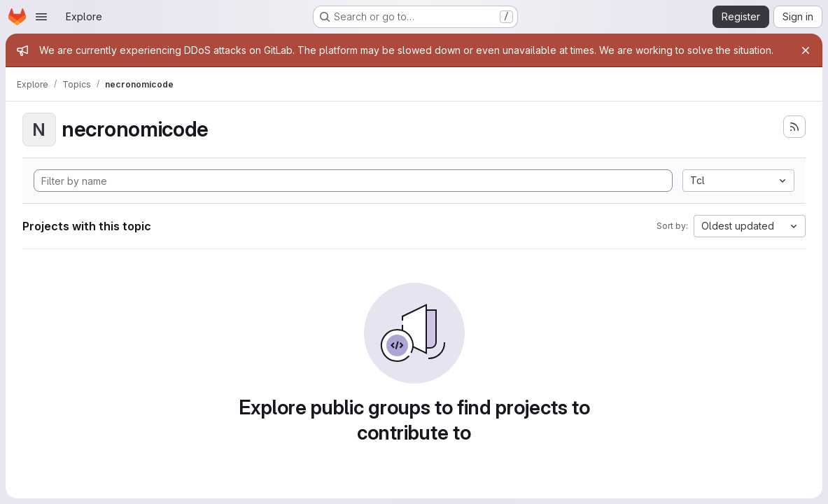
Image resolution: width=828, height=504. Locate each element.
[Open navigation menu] (41, 17)
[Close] (806, 50)
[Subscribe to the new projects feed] (794, 127)
